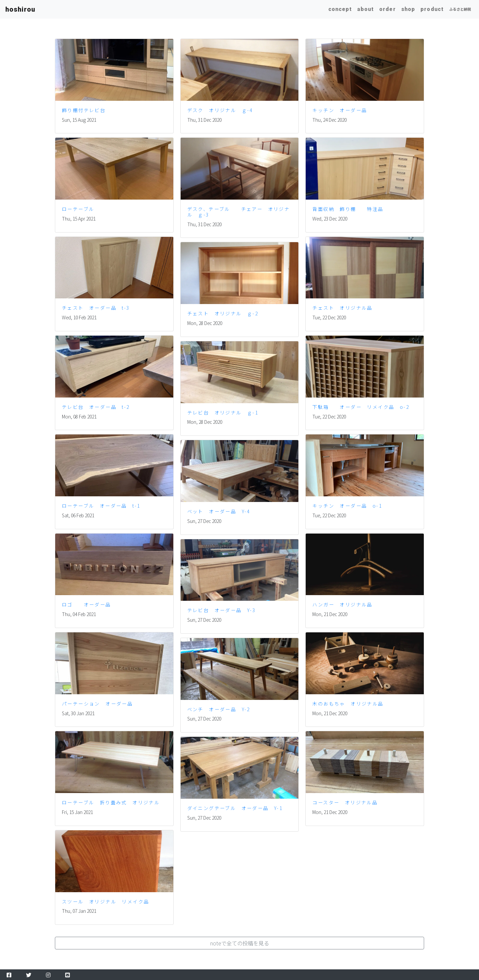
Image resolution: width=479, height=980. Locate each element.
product (432, 9)
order (388, 9)
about (366, 9)
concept (340, 9)
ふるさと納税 (460, 9)
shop (408, 9)
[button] (239, 943)
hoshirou (20, 9)
